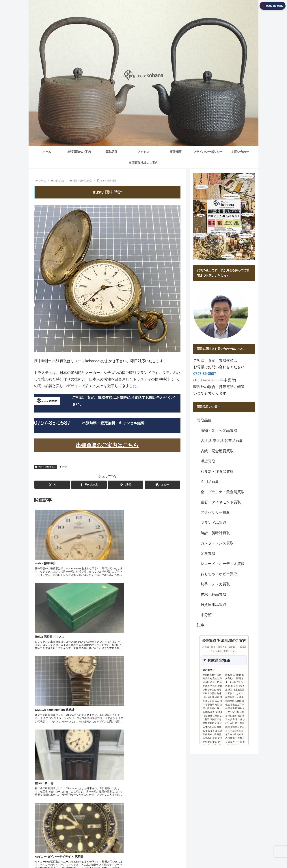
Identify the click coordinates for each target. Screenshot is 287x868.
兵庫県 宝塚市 (219, 660)
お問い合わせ (218, 855)
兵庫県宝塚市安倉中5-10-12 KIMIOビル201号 (216, 818)
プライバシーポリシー (193, 855)
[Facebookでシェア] (95, 485)
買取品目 (143, 855)
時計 (63, 467)
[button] (144, 485)
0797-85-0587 (205, 374)
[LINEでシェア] (120, 485)
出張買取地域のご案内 (242, 855)
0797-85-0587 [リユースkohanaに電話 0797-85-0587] (273, 6)
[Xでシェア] (70, 485)
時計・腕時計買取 (45, 467)
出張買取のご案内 (124, 855)
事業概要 (172, 855)
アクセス (158, 855)
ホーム (106, 855)
